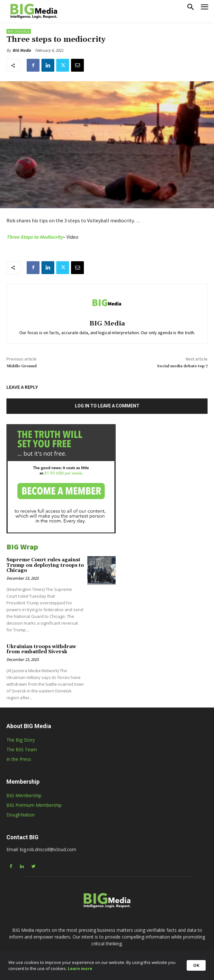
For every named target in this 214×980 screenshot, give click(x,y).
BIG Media (22, 50)
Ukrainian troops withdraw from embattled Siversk (41, 649)
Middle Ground (22, 366)
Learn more (116, 970)
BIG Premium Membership (34, 805)
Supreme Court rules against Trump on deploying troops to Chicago (45, 565)
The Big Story (21, 740)
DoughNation (21, 815)
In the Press (19, 759)
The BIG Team (22, 749)
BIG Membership (24, 795)
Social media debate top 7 (182, 366)
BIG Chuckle (19, 31)
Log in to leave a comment (107, 406)
